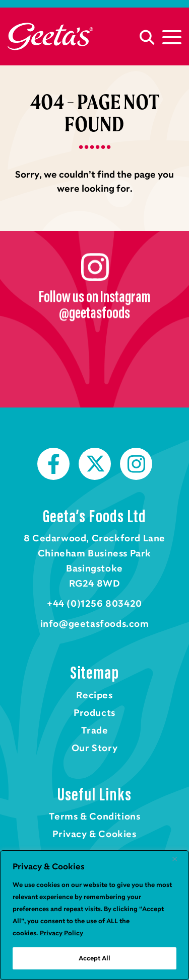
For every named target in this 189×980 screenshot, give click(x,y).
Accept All (94, 958)
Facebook (53, 464)
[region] (94, 915)
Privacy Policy (61, 933)
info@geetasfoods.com (95, 624)
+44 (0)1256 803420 (94, 604)
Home (50, 36)
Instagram (136, 464)
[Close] (178, 859)
